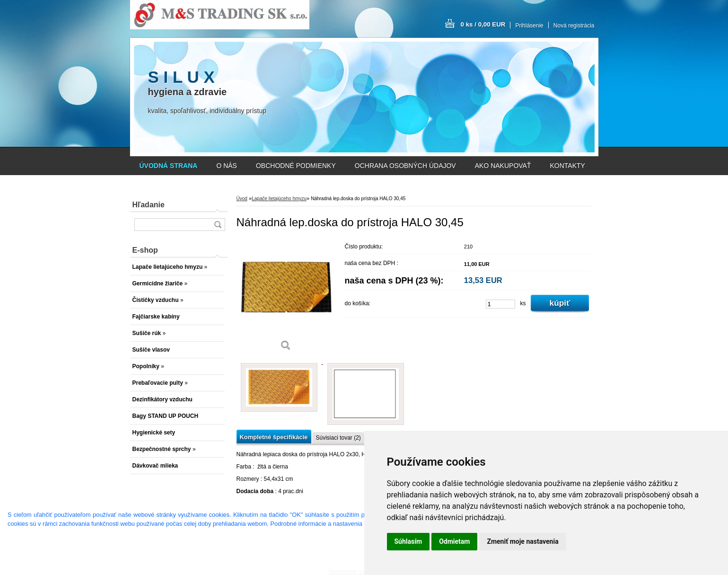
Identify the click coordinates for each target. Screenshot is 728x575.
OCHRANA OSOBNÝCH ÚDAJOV (405, 166)
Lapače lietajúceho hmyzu (279, 199)
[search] (218, 225)
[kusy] (500, 304)
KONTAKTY (568, 166)
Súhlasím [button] (408, 541)
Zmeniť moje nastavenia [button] (522, 541)
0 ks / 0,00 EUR (483, 24)
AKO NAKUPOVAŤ (503, 166)
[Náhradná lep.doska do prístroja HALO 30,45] (286, 298)
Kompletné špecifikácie (274, 437)
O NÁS (227, 166)
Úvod (242, 199)
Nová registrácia (574, 26)
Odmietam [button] (454, 541)
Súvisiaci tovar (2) (338, 438)
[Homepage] (169, 166)
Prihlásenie (529, 26)
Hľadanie (149, 205)
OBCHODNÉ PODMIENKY (296, 166)
